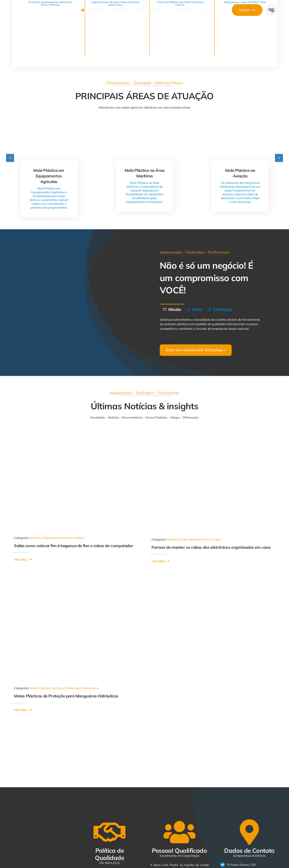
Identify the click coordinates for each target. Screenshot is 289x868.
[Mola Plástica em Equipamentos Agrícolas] (49, 125)
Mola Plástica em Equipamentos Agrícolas (49, 176)
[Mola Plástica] (76, 577)
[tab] (172, 309)
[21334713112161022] (210, 433)
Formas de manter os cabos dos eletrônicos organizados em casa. (211, 547)
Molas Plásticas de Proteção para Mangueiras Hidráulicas (66, 696)
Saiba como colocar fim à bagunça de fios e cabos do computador (74, 546)
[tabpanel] (213, 324)
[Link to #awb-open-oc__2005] (271, 10)
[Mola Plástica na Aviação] (240, 125)
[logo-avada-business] (41, 5)
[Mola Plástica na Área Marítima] (145, 125)
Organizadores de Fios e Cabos (63, 538)
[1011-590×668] (71, 433)
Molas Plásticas (40, 688)
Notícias (35, 538)
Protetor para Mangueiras (82, 688)
